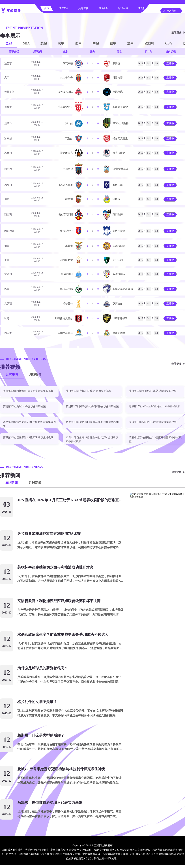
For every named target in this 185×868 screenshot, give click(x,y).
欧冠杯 (149, 43)
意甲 (61, 43)
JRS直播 (64, 8)
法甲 (130, 43)
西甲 (78, 43)
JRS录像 (103, 8)
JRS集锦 (143, 8)
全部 (9, 43)
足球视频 (12, 375)
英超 (44, 43)
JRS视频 (35, 375)
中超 (96, 43)
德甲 (113, 43)
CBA (169, 43)
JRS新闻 (12, 483)
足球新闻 (35, 483)
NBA (26, 43)
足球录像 (123, 8)
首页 (47, 8)
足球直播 (83, 8)
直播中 (170, 64)
